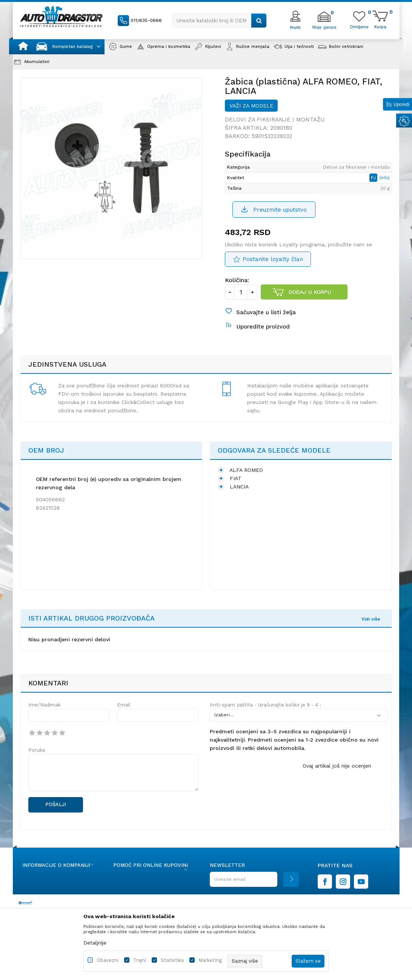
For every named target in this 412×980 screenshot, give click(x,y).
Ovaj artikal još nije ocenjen (337, 766)
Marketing (210, 960)
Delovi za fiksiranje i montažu (275, 120)
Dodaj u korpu (310, 292)
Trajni (140, 960)
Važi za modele (251, 106)
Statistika (172, 960)
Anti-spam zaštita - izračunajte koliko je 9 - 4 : (265, 705)
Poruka (37, 750)
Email (124, 705)
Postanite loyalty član (273, 259)
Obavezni (108, 960)
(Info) (384, 178)
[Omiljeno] (359, 26)
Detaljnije (95, 943)
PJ (374, 178)
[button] (220, 21)
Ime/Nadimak (45, 705)
